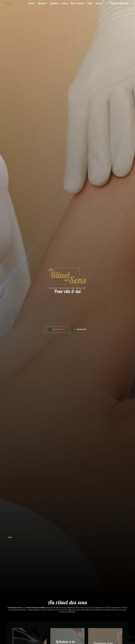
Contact (99, 3)
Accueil (31, 3)
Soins (64, 3)
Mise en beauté (77, 3)
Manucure (42, 3)
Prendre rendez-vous (119, 3)
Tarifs (90, 3)
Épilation (54, 3)
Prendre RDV (80, 329)
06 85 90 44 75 (57, 329)
